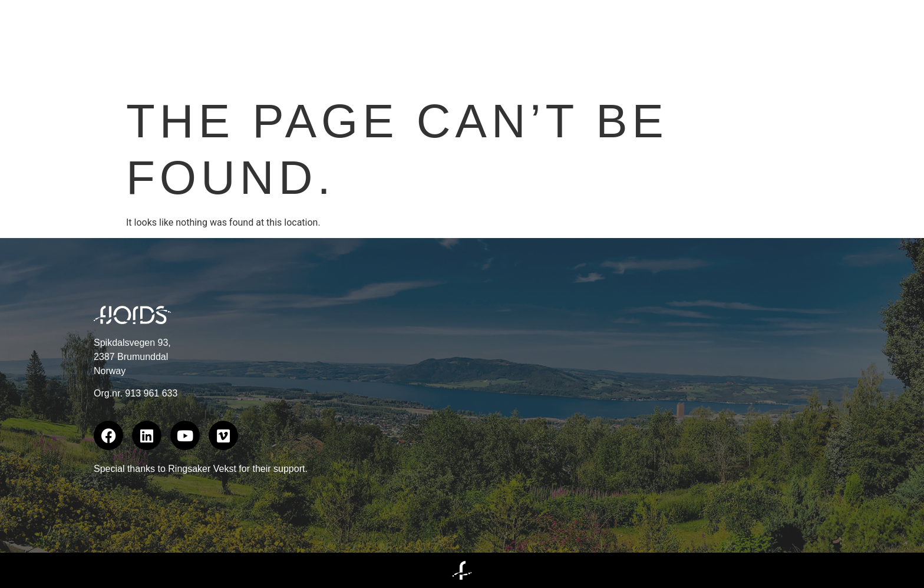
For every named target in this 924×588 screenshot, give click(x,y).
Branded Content (679, 44)
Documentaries (814, 44)
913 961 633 (151, 393)
